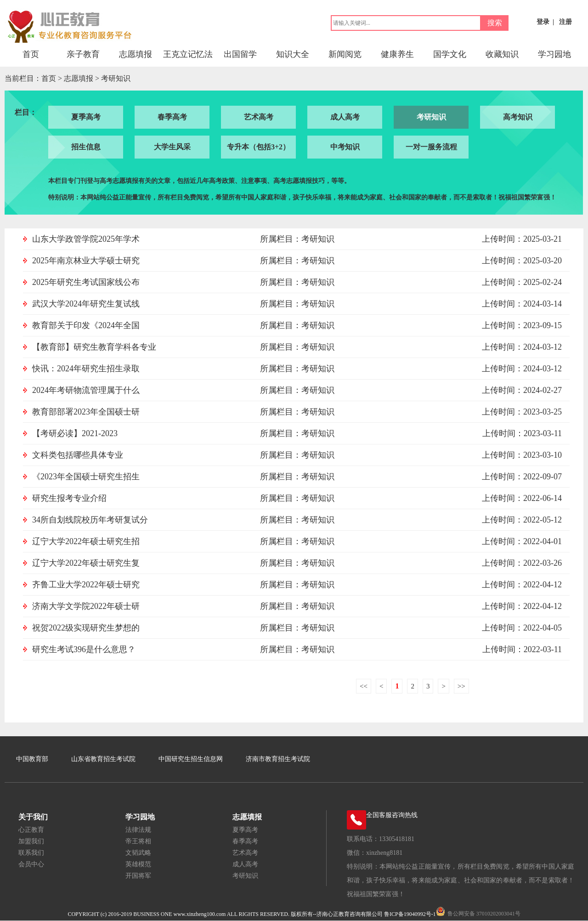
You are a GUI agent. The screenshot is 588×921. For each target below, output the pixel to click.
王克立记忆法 (188, 54)
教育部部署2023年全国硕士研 (86, 412)
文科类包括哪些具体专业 (78, 455)
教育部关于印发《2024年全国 (86, 325)
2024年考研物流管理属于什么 (86, 390)
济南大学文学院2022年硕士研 (86, 606)
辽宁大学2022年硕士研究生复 (86, 563)
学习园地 (554, 54)
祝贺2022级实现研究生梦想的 (86, 628)
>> (461, 686)
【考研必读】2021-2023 (75, 433)
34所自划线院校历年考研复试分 (90, 520)
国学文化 (450, 54)
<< (364, 686)
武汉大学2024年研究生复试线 (86, 304)
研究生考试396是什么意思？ (84, 649)
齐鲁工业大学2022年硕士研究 (86, 585)
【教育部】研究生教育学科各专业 (94, 347)
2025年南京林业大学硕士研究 (86, 261)
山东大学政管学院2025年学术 (86, 239)
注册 (565, 22)
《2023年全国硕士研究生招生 (86, 477)
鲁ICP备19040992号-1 (410, 914)
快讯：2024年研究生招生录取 (86, 369)
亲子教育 (83, 54)
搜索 (495, 23)
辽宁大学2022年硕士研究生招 (86, 541)
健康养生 (397, 54)
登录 (543, 22)
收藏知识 (502, 54)
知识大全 (293, 54)
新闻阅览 (345, 54)
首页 (31, 54)
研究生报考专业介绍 (69, 498)
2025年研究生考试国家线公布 (86, 282)
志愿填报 (136, 54)
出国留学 (240, 54)
